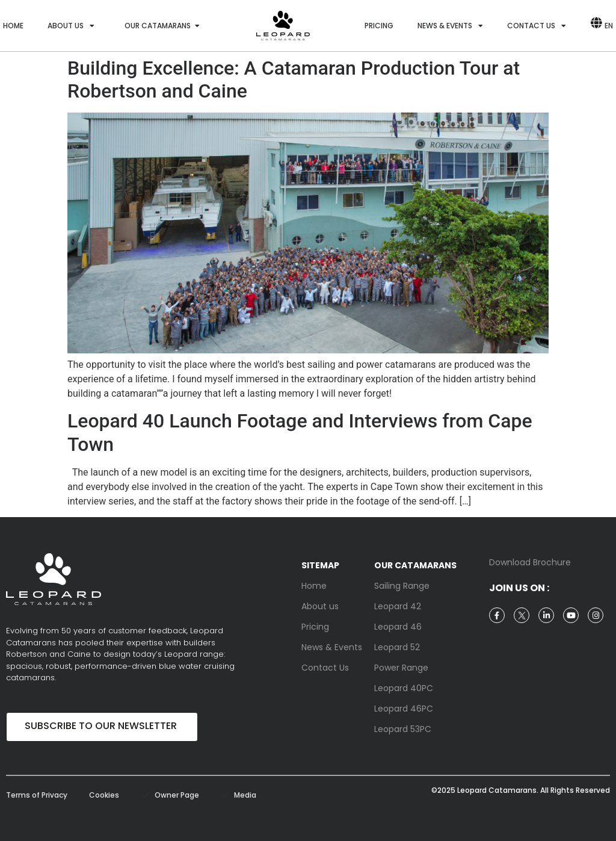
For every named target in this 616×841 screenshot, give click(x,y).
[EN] (596, 26)
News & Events (450, 26)
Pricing (379, 26)
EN (609, 26)
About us (71, 26)
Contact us (537, 26)
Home (13, 26)
